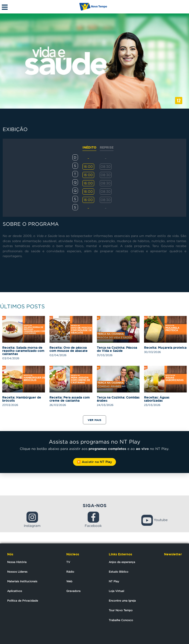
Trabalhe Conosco (121, 620)
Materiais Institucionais (22, 581)
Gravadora (73, 591)
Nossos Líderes (17, 572)
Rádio (70, 572)
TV (68, 562)
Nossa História (17, 562)
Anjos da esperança (122, 562)
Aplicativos (15, 591)
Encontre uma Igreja (122, 601)
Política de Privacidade (23, 601)
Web (69, 581)
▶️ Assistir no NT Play (94, 462)
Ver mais (94, 420)
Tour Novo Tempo (121, 610)
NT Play (114, 581)
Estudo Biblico (119, 572)
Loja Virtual (116, 591)
